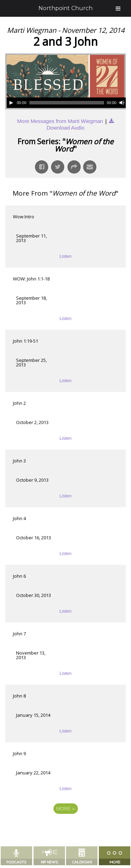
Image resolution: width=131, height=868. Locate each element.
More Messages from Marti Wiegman (60, 121)
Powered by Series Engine (66, 828)
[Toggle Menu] (118, 8)
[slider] (67, 103)
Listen (65, 256)
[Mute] (122, 103)
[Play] (11, 103)
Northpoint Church (65, 8)
